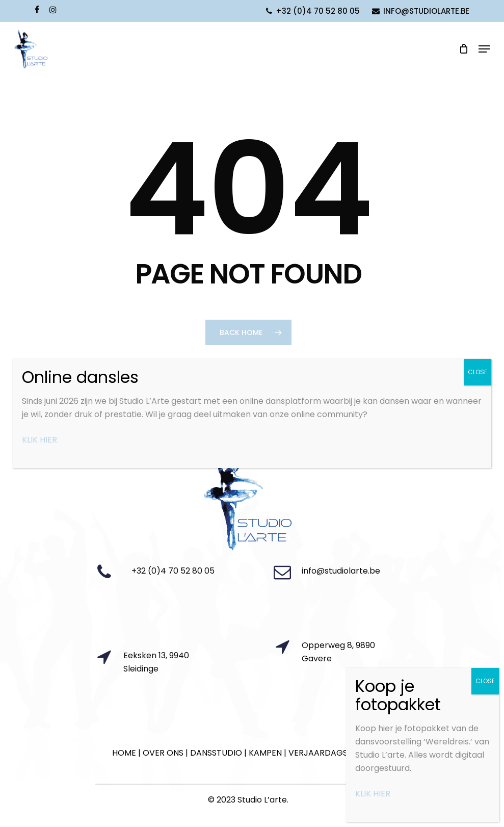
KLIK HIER (39, 440)
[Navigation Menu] (484, 49)
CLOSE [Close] (478, 372)
